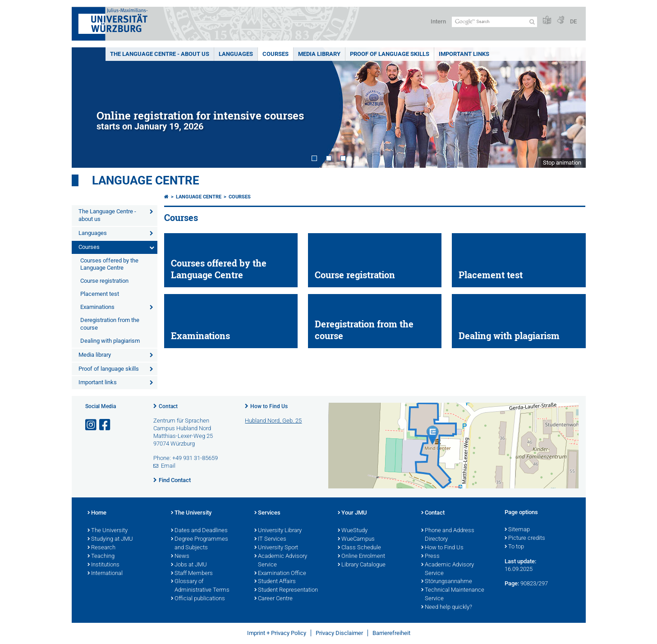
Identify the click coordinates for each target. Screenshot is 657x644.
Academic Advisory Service (281, 561)
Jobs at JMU (189, 565)
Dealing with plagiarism (110, 341)
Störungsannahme (447, 582)
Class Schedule (359, 548)
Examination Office (280, 574)
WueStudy (353, 531)
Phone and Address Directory (448, 535)
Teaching (101, 557)
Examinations (97, 307)
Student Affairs (275, 582)
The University (108, 531)
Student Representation (286, 590)
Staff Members (192, 574)
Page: (512, 583)
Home (97, 513)
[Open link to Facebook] (106, 425)
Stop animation (562, 163)
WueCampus (356, 539)
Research (101, 548)
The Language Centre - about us (160, 54)
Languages (236, 54)
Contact (168, 406)
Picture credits (525, 538)
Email (168, 466)
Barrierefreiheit (391, 633)
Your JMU (352, 513)
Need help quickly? (447, 607)
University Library (278, 531)
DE (573, 21)
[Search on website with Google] (494, 22)
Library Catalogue (362, 565)
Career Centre (273, 599)
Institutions (103, 565)
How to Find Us (269, 406)
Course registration (104, 281)
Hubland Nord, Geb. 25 (273, 421)
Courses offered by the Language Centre (109, 264)
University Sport (276, 548)
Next (570, 108)
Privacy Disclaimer (339, 633)
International (105, 574)
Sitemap (517, 530)
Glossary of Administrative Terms (200, 586)
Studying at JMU (110, 539)
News (180, 557)
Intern (438, 21)
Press (430, 557)
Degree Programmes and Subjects (200, 544)
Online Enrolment (361, 557)
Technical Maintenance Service (453, 595)
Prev (87, 108)
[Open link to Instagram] (92, 425)
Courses (276, 54)
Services (267, 513)
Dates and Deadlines (199, 531)
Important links (464, 54)
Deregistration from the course (110, 324)
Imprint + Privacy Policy (277, 633)
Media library (319, 54)
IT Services (270, 539)
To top (514, 547)
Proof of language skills (390, 54)
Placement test (100, 294)
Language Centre (146, 180)
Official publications (198, 599)
